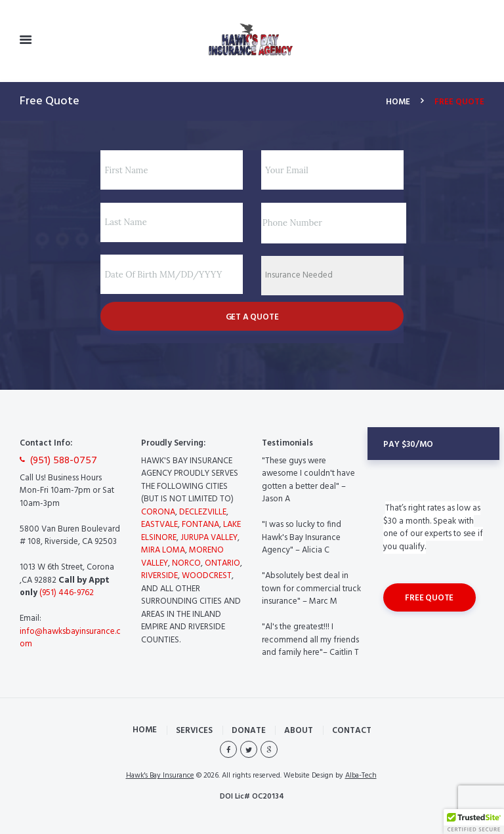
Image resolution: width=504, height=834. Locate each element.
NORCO (186, 563)
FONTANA (200, 525)
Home (398, 102)
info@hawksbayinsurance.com (70, 638)
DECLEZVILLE (203, 512)
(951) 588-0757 (64, 461)
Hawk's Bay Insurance (160, 776)
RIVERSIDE (159, 576)
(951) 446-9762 (66, 593)
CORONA (158, 512)
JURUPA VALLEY (209, 538)
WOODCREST (207, 576)
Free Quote (429, 598)
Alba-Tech (361, 776)
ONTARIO (222, 563)
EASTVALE (159, 525)
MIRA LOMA (163, 550)
